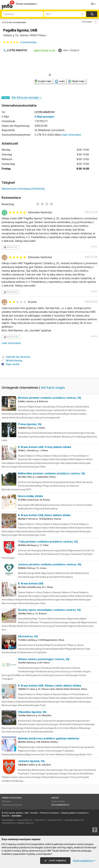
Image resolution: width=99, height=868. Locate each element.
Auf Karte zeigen (53, 388)
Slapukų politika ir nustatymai (74, 813)
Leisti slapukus (55, 860)
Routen (61, 801)
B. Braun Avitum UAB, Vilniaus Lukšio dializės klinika (49, 686)
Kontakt (34, 813)
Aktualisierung (12, 360)
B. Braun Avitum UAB (31, 584)
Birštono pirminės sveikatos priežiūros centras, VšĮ (49, 398)
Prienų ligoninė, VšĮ (30, 424)
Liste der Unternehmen (14, 23)
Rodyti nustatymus (84, 861)
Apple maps (76, 81)
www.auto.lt (40, 820)
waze (60, 81)
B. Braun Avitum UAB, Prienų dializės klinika (45, 447)
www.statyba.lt (8, 820)
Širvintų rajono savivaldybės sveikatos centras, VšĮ (49, 610)
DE (94, 4)
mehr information (72, 135)
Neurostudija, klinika (30, 496)
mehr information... (12, 343)
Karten (55, 798)
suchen (92, 14)
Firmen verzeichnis (27, 4)
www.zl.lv (29, 823)
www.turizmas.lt (55, 820)
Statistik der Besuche (16, 357)
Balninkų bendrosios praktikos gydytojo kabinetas (49, 738)
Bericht (94, 247)
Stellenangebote (60, 805)
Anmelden (16, 816)
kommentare (29, 42)
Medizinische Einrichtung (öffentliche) (23, 189)
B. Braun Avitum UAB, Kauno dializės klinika (44, 515)
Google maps (43, 81)
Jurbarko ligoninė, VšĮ (31, 761)
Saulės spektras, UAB (19, 813)
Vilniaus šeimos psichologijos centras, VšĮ (44, 659)
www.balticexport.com (74, 820)
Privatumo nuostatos (49, 813)
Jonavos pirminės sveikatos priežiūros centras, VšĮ (50, 564)
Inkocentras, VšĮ (28, 636)
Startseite (6, 801)
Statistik (5, 816)
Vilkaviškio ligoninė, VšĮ (32, 712)
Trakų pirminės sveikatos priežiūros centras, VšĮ (48, 542)
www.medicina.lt (25, 820)
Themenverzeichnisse (12, 805)
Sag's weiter (11, 364)
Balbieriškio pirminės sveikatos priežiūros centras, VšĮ (51, 473)
